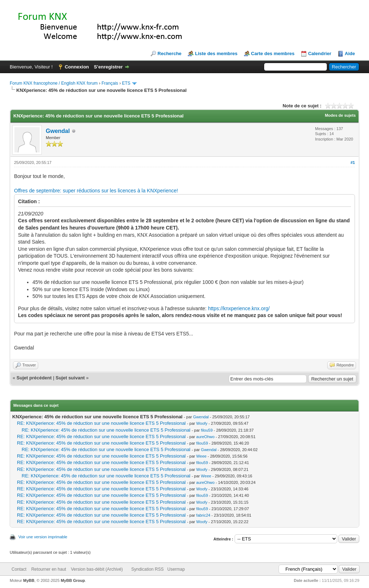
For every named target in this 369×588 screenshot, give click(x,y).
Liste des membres (216, 54)
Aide (350, 54)
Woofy (202, 423)
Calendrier (320, 54)
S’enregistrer (108, 67)
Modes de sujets (340, 115)
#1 (353, 162)
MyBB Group (73, 580)
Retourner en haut (49, 569)
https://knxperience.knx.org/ (239, 308)
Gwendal (58, 131)
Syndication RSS (147, 569)
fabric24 (203, 515)
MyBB (29, 580)
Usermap (176, 569)
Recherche (169, 54)
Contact (19, 569)
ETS (126, 83)
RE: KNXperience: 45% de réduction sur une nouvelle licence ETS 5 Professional (101, 423)
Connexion (77, 67)
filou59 (207, 430)
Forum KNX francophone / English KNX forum (54, 83)
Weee (202, 456)
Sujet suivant (70, 378)
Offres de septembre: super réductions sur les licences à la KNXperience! (96, 191)
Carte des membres (273, 54)
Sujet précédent (34, 378)
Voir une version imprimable (43, 537)
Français (110, 83)
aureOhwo (206, 437)
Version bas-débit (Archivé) (97, 569)
